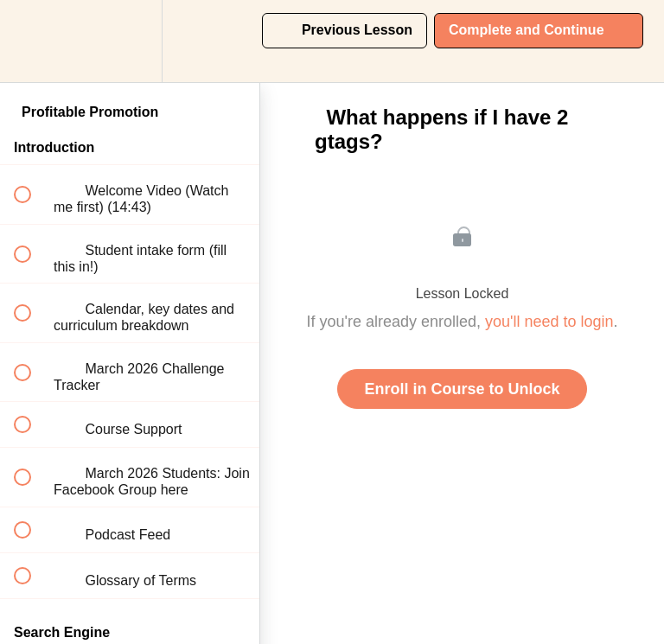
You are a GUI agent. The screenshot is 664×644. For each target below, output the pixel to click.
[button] (32, 41)
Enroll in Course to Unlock (462, 389)
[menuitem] (130, 41)
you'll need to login (549, 322)
